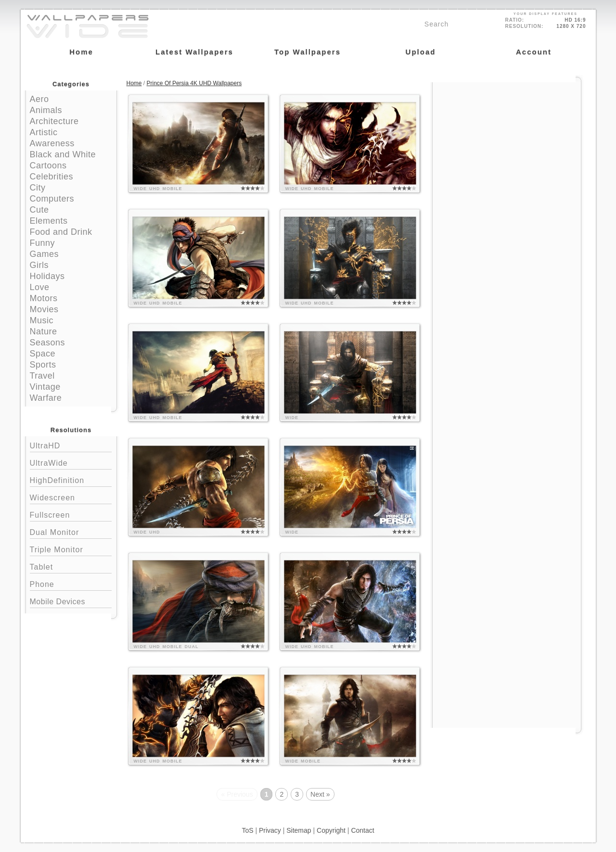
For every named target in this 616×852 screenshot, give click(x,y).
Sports (43, 365)
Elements (49, 221)
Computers (52, 199)
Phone (71, 583)
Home (134, 83)
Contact (362, 830)
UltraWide (71, 462)
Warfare (46, 398)
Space (43, 354)
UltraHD (71, 445)
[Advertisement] (507, 143)
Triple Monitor (71, 549)
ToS (247, 830)
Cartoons (48, 165)
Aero (39, 99)
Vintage (45, 387)
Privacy (270, 830)
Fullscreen (71, 514)
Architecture (54, 121)
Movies (44, 309)
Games (45, 254)
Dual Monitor (71, 531)
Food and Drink (61, 232)
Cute (39, 210)
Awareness (52, 143)
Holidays (47, 276)
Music (42, 320)
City (38, 188)
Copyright (331, 830)
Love (40, 287)
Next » (320, 794)
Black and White (63, 154)
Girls (39, 265)
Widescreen (71, 497)
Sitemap (299, 830)
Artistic (44, 132)
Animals (46, 110)
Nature (44, 331)
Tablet (71, 566)
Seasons (48, 343)
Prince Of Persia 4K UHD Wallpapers (194, 83)
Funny (43, 243)
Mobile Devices (58, 602)
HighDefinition (71, 479)
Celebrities (52, 177)
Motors (44, 298)
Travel (42, 376)
